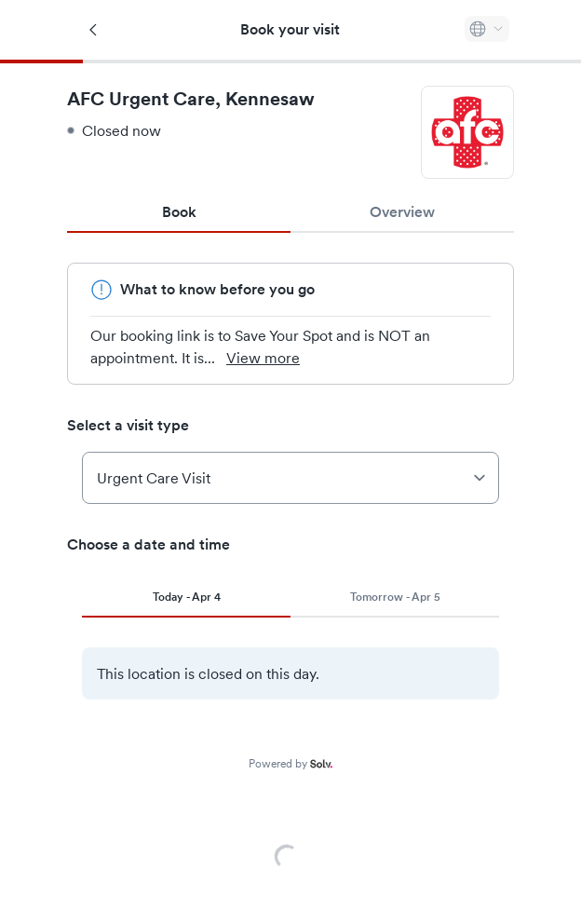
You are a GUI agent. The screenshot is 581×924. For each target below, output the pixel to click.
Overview (402, 212)
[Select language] (487, 29)
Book (179, 212)
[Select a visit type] (290, 478)
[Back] (94, 30)
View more (274, 358)
